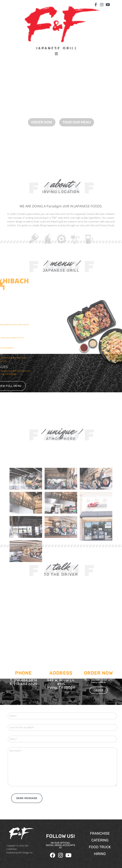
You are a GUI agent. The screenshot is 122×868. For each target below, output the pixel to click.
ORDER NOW (42, 130)
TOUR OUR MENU (77, 130)
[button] (56, 54)
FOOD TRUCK (100, 847)
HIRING (100, 854)
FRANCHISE (100, 833)
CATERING (100, 840)
